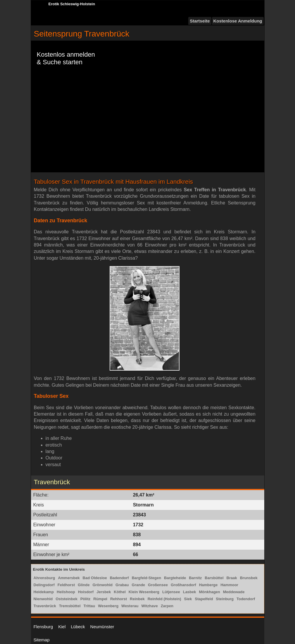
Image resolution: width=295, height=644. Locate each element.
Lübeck (78, 627)
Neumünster (102, 627)
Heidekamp (44, 592)
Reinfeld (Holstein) (164, 599)
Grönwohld (102, 585)
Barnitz (195, 578)
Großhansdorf (183, 585)
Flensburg (43, 627)
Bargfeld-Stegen (146, 578)
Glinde (84, 585)
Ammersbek (69, 578)
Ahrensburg (44, 578)
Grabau (122, 585)
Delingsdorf (44, 585)
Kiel (62, 627)
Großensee (158, 585)
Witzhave (149, 606)
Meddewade (234, 592)
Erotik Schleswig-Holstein (72, 4)
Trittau (89, 606)
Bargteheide (175, 578)
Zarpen (167, 606)
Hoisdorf (86, 592)
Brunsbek (249, 578)
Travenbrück (45, 606)
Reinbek (137, 599)
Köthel (120, 592)
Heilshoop (66, 592)
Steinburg (225, 599)
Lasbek (190, 592)
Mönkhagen (210, 592)
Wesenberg (108, 606)
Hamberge (208, 585)
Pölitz (86, 599)
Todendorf (246, 599)
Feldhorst (66, 585)
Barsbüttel (214, 578)
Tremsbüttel (70, 606)
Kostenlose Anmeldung (238, 21)
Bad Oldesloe (95, 578)
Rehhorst (119, 599)
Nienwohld (43, 599)
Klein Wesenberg (144, 592)
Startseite (200, 21)
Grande (139, 585)
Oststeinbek (66, 599)
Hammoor (229, 585)
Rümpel (100, 599)
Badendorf (119, 578)
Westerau (130, 606)
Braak (232, 578)
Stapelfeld (204, 599)
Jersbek (104, 592)
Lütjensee (171, 592)
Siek (188, 599)
